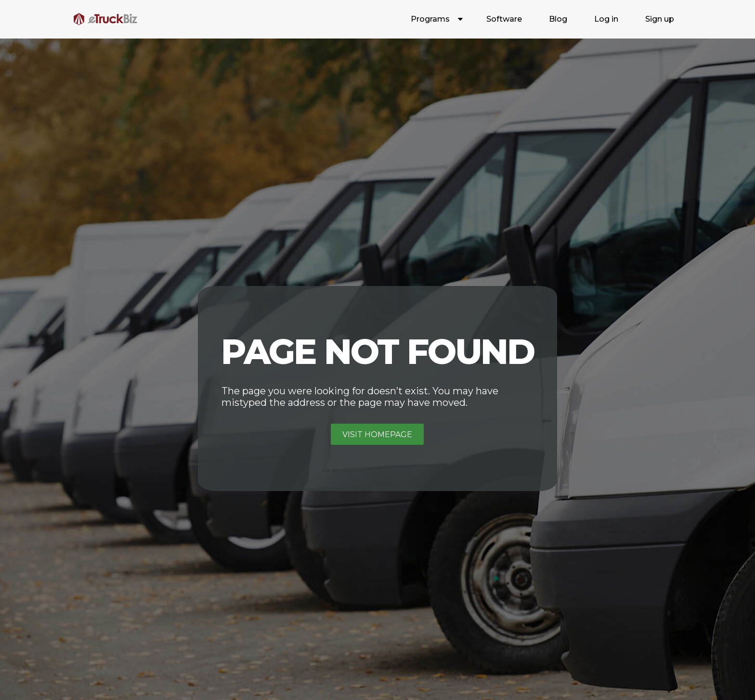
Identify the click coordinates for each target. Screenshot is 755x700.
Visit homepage (377, 434)
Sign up (660, 19)
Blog (558, 19)
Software (504, 19)
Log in (606, 19)
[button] (435, 19)
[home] (105, 19)
